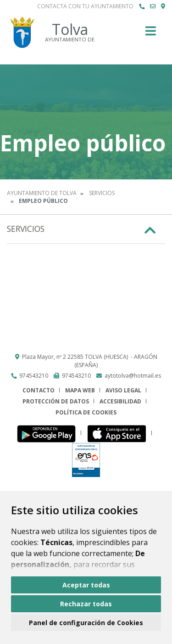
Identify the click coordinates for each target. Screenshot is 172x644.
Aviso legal (123, 390)
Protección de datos (56, 401)
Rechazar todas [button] (86, 604)
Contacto (39, 390)
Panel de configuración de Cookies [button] (86, 623)
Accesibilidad (120, 401)
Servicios (102, 193)
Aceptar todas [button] (86, 585)
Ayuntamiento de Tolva (42, 193)
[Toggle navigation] (151, 34)
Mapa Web (80, 390)
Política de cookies (86, 412)
